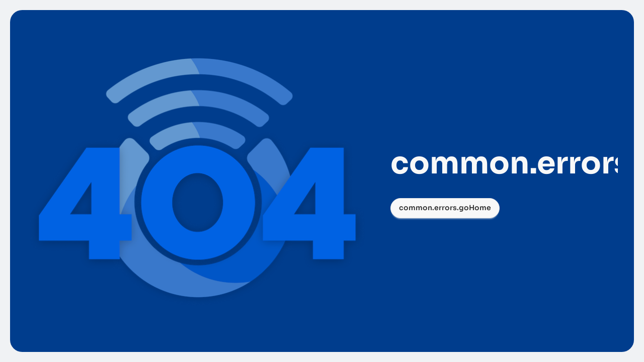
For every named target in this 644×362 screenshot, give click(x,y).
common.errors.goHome (445, 208)
